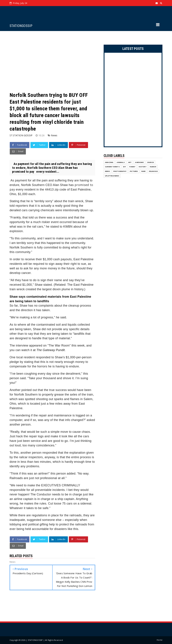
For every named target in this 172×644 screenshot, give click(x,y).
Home (160, 640)
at (49, 350)
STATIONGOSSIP (21, 26)
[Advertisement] (52, 61)
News (54, 135)
